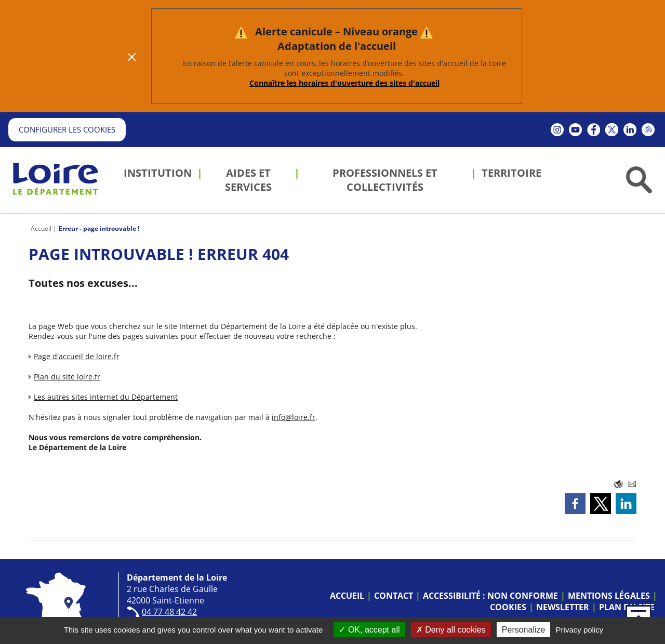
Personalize (524, 630)
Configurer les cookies (67, 129)
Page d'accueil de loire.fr (77, 356)
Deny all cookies (451, 630)
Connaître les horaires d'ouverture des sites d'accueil (344, 83)
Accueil (41, 228)
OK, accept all (369, 630)
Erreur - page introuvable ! (99, 228)
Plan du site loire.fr (67, 377)
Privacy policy (580, 630)
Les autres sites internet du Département (106, 397)
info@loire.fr (294, 417)
